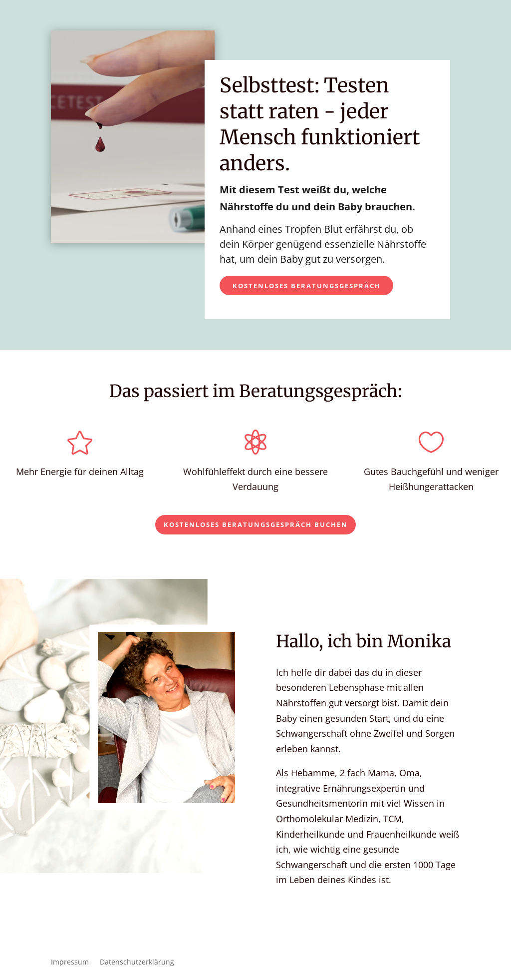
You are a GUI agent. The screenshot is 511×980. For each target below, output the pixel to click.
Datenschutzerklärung (137, 963)
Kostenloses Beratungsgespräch (307, 286)
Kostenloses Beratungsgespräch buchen (256, 524)
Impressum (70, 963)
